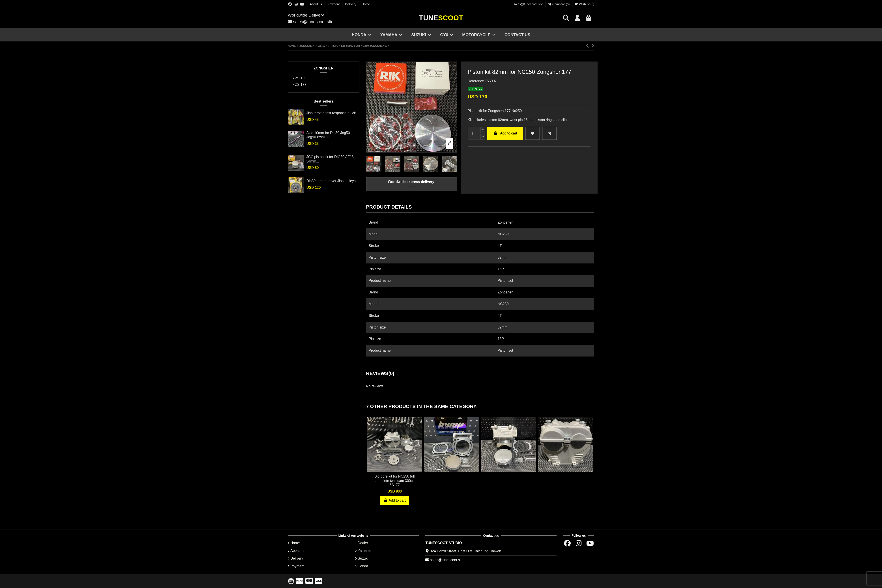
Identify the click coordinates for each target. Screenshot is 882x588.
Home (366, 4)
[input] (474, 133)
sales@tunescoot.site (528, 4)
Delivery (351, 4)
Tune (441, 18)
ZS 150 (301, 78)
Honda (363, 566)
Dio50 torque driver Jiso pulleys (331, 181)
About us (316, 4)
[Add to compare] (549, 133)
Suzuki (363, 558)
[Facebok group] (290, 4)
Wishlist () (584, 4)
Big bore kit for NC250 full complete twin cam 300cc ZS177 (394, 481)
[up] (483, 130)
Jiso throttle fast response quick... (332, 113)
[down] (483, 137)
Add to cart (505, 133)
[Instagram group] (296, 4)
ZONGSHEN (324, 68)
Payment (334, 4)
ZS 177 (301, 85)
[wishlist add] (533, 133)
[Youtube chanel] (302, 4)
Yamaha (364, 551)
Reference (476, 81)
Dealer (363, 543)
